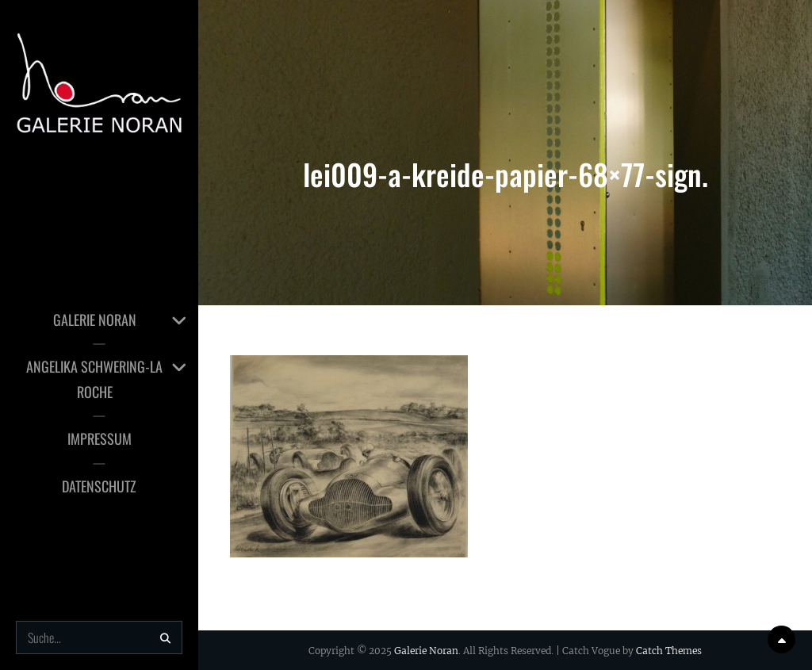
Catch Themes (669, 651)
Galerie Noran (95, 320)
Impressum (100, 438)
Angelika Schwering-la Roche (94, 379)
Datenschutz (99, 486)
